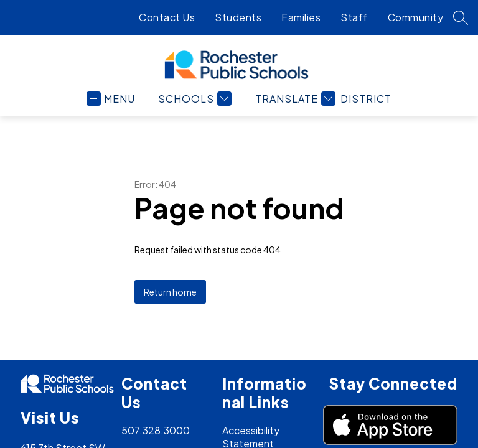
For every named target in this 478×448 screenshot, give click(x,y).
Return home (170, 292)
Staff (354, 17)
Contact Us (167, 17)
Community (416, 17)
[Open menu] (139, 99)
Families (301, 17)
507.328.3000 (156, 430)
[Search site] (461, 17)
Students (238, 17)
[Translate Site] (322, 99)
